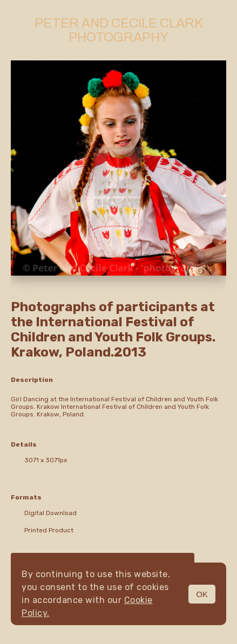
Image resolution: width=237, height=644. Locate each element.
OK (202, 594)
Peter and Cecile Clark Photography (119, 30)
